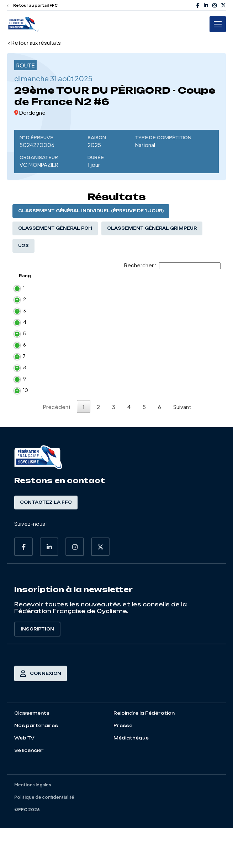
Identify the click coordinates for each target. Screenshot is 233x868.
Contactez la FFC (46, 542)
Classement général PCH (55, 228)
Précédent (57, 446)
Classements (32, 753)
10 (26, 427)
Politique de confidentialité (44, 837)
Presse (123, 765)
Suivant (182, 446)
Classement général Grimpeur (152, 228)
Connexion (41, 713)
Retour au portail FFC (32, 5)
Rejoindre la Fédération (144, 753)
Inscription (37, 669)
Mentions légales (33, 825)
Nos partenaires (36, 765)
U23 (23, 246)
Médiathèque (131, 778)
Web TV (24, 778)
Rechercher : (172, 265)
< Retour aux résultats (34, 42)
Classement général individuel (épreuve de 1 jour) (91, 211)
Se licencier (29, 790)
